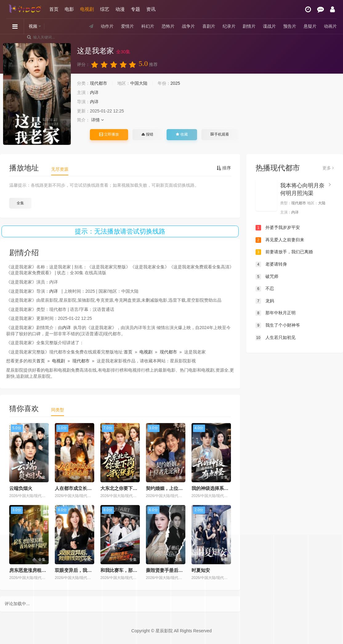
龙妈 (265, 301)
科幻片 (148, 26)
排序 (224, 168)
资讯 (151, 9)
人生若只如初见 (276, 338)
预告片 (290, 26)
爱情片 (127, 26)
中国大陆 (139, 83)
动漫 (120, 9)
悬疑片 (310, 26)
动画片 (330, 26)
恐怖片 (168, 26)
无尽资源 (60, 169)
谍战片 (269, 26)
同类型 (58, 410)
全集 (20, 203)
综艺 (105, 9)
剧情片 (249, 26)
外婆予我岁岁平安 (278, 228)
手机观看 (220, 134)
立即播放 (109, 134)
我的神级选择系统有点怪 (217, 488)
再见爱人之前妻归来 (280, 240)
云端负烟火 (21, 488)
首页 (54, 9)
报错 (147, 134)
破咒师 (267, 277)
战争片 (188, 26)
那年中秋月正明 (276, 313)
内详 (94, 92)
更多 (328, 168)
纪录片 (229, 26)
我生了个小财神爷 (278, 325)
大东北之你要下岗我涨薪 (126, 488)
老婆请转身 (271, 264)
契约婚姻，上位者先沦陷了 (174, 488)
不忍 (265, 289)
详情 (97, 120)
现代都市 (99, 83)
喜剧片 (209, 26)
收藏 (182, 134)
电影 (69, 9)
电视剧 (87, 9)
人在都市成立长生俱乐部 (80, 488)
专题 (135, 9)
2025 (175, 83)
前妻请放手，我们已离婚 (284, 252)
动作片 (107, 26)
